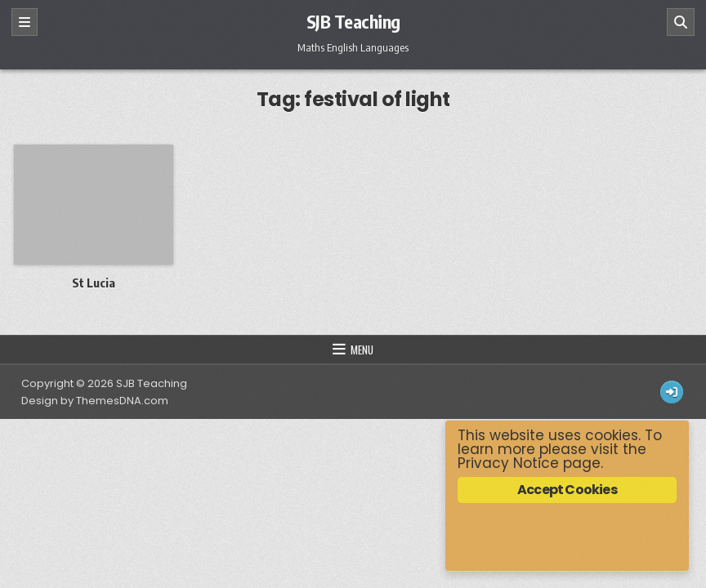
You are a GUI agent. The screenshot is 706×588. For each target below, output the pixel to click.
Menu (362, 350)
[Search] (681, 22)
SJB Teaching (353, 21)
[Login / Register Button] (672, 392)
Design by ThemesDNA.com (95, 401)
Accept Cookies (567, 490)
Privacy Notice (508, 463)
